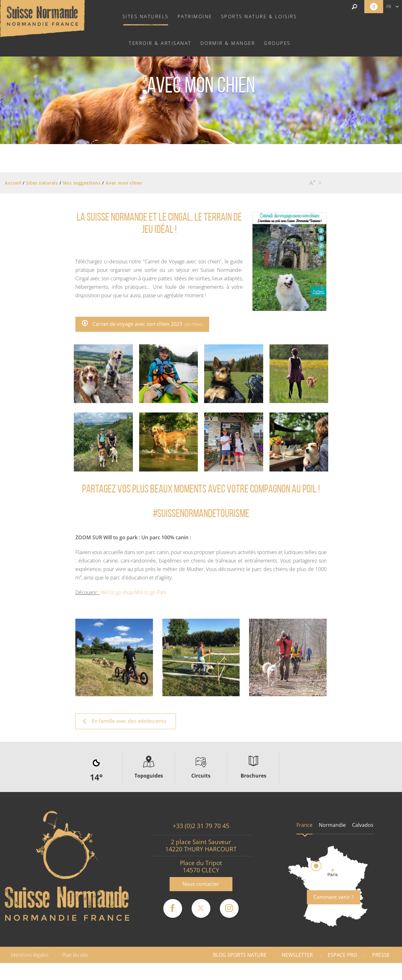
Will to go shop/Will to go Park (134, 592)
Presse (381, 955)
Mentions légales (30, 955)
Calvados (363, 825)
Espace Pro (342, 955)
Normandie (332, 825)
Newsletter (297, 955)
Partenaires (375, 972)
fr (389, 6)
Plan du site (75, 955)
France (304, 825)
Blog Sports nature (240, 955)
